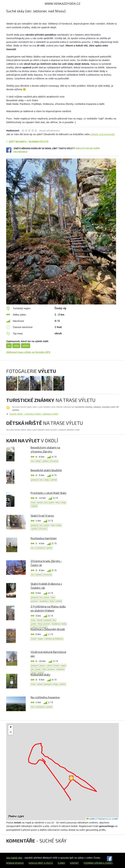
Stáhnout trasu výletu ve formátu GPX (28, 352)
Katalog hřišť (36, 863)
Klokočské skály (40, 674)
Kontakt (74, 863)
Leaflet (91, 819)
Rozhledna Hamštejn (44, 538)
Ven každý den (14, 858)
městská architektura (54, 639)
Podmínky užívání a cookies (98, 863)
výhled (26, 346)
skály (16, 346)
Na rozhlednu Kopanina (45, 697)
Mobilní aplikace (15, 863)
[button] (71, 778)
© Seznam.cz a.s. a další (107, 819)
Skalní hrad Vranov (42, 516)
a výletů (48, 863)
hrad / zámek (37, 503)
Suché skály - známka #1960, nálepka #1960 (34, 414)
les (9, 346)
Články (61, 863)
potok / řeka (54, 503)
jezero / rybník (46, 666)
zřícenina (54, 461)
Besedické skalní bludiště (46, 470)
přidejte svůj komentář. (103, 134)
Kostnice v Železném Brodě (48, 629)
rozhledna (40, 548)
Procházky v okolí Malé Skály (49, 493)
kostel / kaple (37, 639)
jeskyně (35, 480)
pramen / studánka (39, 601)
